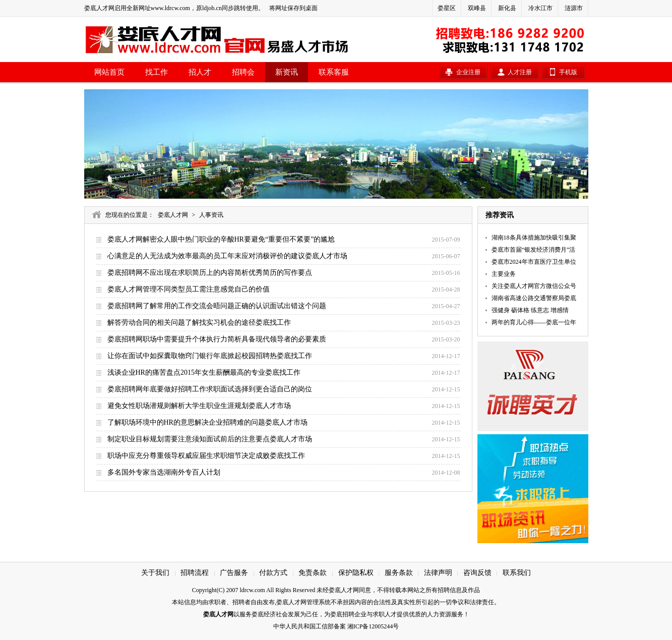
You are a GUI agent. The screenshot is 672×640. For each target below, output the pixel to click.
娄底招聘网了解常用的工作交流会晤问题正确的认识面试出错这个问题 (217, 306)
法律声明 (438, 573)
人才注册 (520, 72)
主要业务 (504, 274)
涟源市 (574, 8)
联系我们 (517, 573)
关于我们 (155, 573)
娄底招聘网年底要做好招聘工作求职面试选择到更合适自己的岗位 (210, 389)
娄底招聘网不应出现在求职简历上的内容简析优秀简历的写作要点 (210, 273)
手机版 (568, 72)
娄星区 (447, 8)
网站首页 (109, 72)
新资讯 (287, 72)
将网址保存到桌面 (293, 8)
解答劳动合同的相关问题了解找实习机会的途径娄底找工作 (199, 323)
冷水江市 (540, 8)
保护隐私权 (356, 573)
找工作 (157, 72)
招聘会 (243, 72)
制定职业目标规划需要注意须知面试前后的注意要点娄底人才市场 (210, 439)
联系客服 (334, 72)
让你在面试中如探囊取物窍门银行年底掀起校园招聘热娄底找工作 (210, 356)
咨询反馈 (477, 573)
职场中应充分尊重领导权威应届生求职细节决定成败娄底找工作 (206, 456)
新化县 (507, 8)
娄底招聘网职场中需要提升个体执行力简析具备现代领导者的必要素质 (217, 339)
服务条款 (399, 573)
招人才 (200, 72)
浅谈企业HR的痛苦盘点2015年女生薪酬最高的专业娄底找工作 (204, 372)
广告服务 (234, 573)
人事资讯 (211, 215)
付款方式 (273, 573)
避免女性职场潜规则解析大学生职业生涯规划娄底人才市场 (199, 406)
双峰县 (477, 8)
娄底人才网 (173, 215)
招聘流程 (195, 573)
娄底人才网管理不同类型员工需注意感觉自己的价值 (189, 289)
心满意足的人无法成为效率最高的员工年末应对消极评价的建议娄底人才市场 (227, 256)
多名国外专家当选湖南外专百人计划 (164, 472)
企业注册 (468, 72)
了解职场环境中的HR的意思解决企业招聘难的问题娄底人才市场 (207, 422)
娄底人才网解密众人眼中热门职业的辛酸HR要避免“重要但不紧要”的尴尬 (221, 239)
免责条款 (313, 573)
